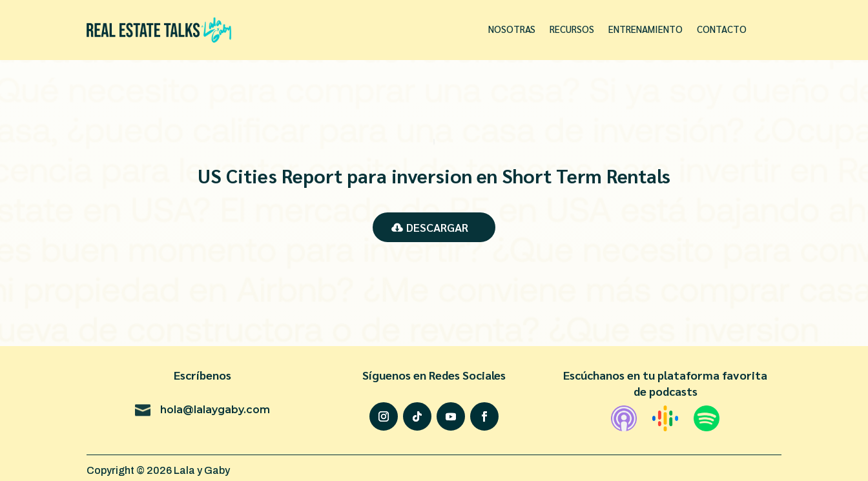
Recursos (572, 30)
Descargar (437, 227)
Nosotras (512, 30)
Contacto (722, 30)
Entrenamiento (646, 30)
